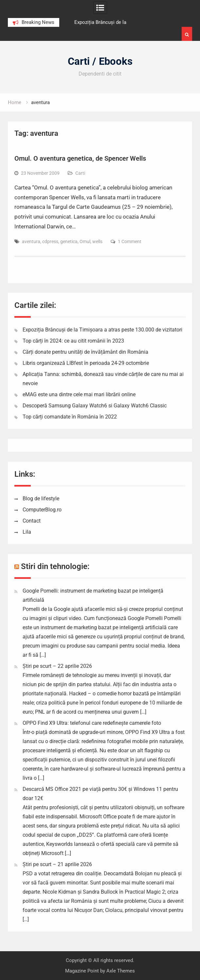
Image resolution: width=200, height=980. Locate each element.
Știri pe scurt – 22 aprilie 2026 (57, 666)
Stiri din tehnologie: (55, 566)
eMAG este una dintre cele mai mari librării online (79, 394)
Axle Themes (121, 971)
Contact (32, 521)
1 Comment (130, 241)
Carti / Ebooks (100, 61)
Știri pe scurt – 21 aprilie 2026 (57, 864)
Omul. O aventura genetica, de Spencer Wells (80, 158)
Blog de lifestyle (41, 499)
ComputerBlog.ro (42, 510)
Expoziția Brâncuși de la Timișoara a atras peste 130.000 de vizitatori (102, 330)
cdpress (50, 241)
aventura (31, 241)
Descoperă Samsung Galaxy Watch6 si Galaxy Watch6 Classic (95, 406)
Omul (85, 241)
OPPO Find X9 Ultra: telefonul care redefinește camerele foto (92, 723)
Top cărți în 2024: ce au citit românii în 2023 (73, 341)
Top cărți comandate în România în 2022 (70, 417)
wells (97, 241)
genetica (69, 241)
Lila (27, 532)
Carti (80, 173)
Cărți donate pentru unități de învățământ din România (85, 352)
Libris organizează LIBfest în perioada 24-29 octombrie (86, 363)
